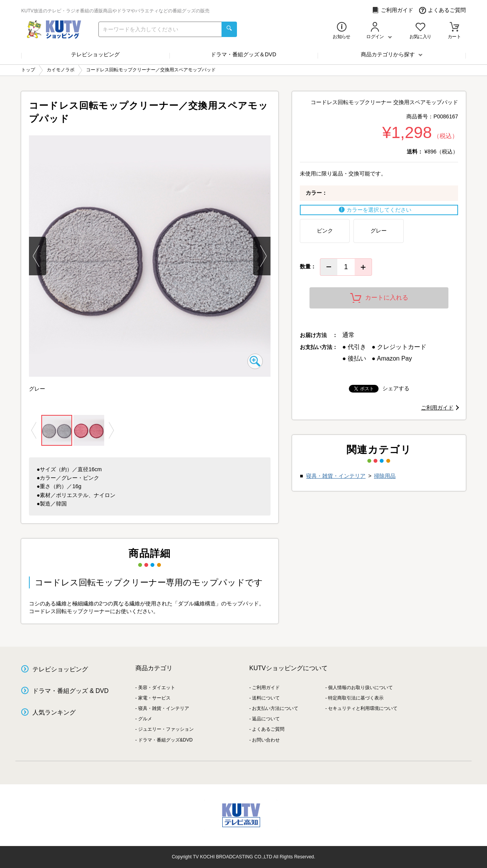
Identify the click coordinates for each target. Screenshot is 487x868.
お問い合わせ (266, 740)
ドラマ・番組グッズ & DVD (70, 691)
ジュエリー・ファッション (166, 729)
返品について (266, 719)
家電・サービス (154, 698)
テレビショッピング (95, 54)
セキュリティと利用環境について (363, 708)
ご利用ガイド (393, 10)
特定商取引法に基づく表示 (356, 698)
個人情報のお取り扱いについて (360, 688)
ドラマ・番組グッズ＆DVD (244, 54)
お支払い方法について (275, 708)
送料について (266, 698)
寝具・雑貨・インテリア (336, 476)
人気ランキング (54, 712)
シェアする (396, 388)
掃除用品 (385, 476)
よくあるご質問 (442, 10)
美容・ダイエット (157, 688)
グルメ (145, 719)
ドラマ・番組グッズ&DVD (165, 740)
